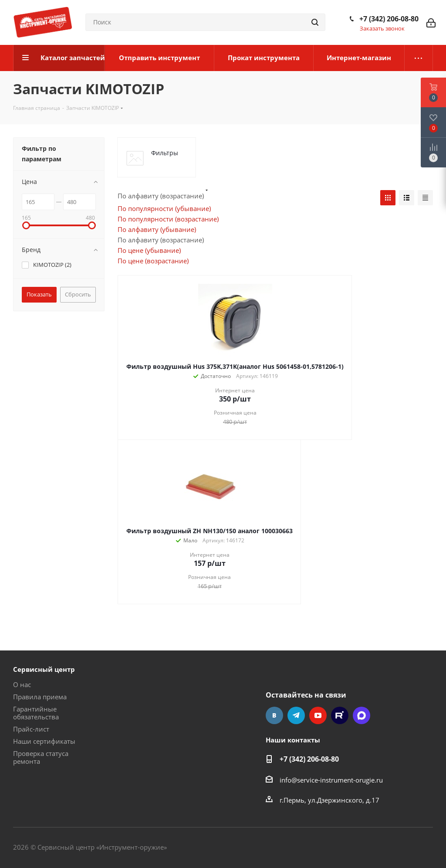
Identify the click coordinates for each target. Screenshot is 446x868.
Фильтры (165, 153)
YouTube (318, 715)
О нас (22, 684)
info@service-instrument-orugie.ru (331, 780)
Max (362, 715)
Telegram (296, 715)
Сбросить (78, 294)
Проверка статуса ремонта (41, 757)
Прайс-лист (31, 729)
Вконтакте (274, 715)
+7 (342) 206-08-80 (389, 19)
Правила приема (40, 697)
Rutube (340, 715)
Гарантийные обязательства (36, 713)
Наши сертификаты (44, 741)
